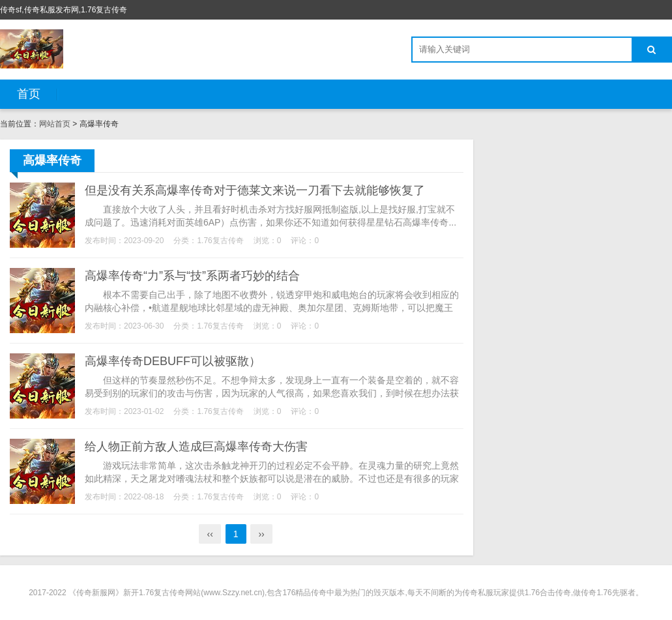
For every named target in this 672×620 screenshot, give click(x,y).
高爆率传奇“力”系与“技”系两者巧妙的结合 (192, 276)
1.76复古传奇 (220, 241)
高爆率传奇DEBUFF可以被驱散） (173, 361)
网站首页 (55, 124)
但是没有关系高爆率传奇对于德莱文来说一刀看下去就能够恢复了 (255, 190)
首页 (29, 94)
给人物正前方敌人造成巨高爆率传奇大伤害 (196, 447)
